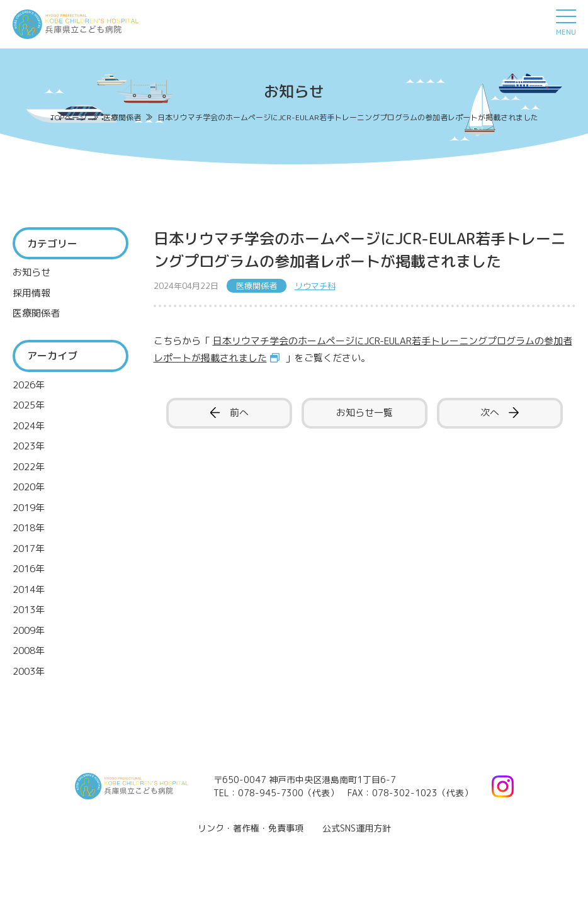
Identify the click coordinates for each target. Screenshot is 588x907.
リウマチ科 (315, 286)
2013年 (29, 610)
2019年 (29, 508)
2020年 (29, 487)
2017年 (29, 549)
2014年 (29, 589)
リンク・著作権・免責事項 (251, 828)
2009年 (29, 630)
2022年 (29, 467)
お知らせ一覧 (365, 413)
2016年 (29, 569)
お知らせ (31, 272)
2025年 (29, 405)
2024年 (29, 426)
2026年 (29, 385)
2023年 (29, 446)
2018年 (29, 528)
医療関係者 (36, 313)
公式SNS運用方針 (357, 828)
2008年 (29, 651)
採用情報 (31, 293)
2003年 (29, 671)
